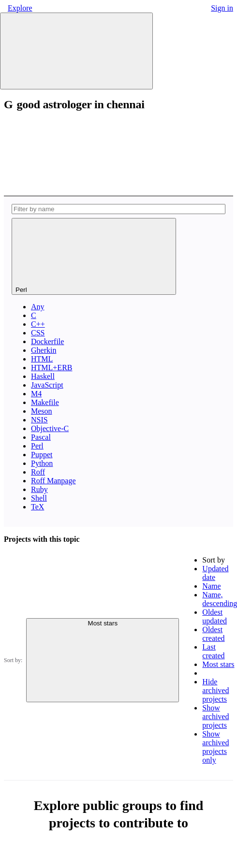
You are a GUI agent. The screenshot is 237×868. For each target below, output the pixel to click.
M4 (36, 394)
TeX (37, 507)
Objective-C (50, 428)
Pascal (41, 437)
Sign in (222, 8)
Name (211, 586)
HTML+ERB (52, 368)
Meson (42, 411)
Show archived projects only (215, 747)
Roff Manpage (53, 481)
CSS (38, 333)
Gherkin (44, 350)
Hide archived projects (215, 690)
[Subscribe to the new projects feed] (76, 152)
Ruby (39, 489)
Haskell (43, 376)
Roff (38, 472)
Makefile (45, 402)
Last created (213, 651)
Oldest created (213, 634)
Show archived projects (215, 716)
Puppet (42, 455)
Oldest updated (215, 616)
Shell (39, 498)
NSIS (39, 420)
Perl (37, 446)
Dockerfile (47, 341)
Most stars (218, 664)
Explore (20, 8)
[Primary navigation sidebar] (76, 51)
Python (42, 463)
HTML (42, 359)
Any (38, 307)
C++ (38, 324)
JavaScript (47, 385)
